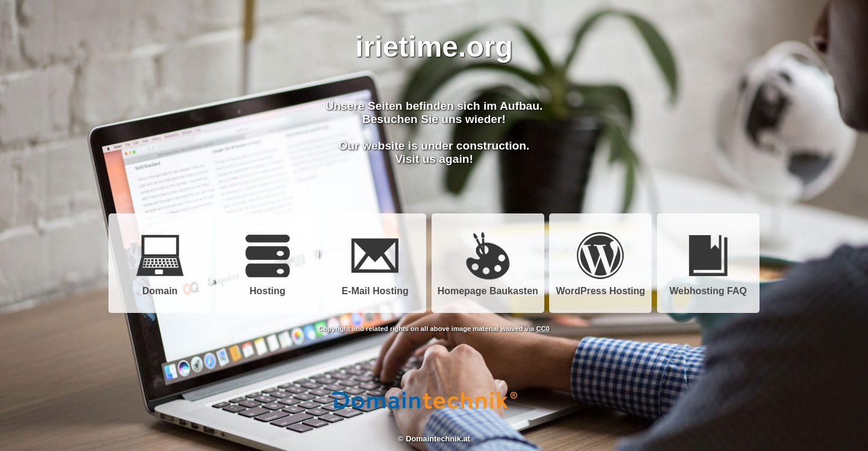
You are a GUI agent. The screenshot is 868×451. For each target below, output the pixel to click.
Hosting (268, 287)
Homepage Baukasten (488, 287)
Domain (160, 287)
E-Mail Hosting (375, 287)
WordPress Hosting (600, 287)
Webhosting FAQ (708, 287)
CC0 (542, 329)
